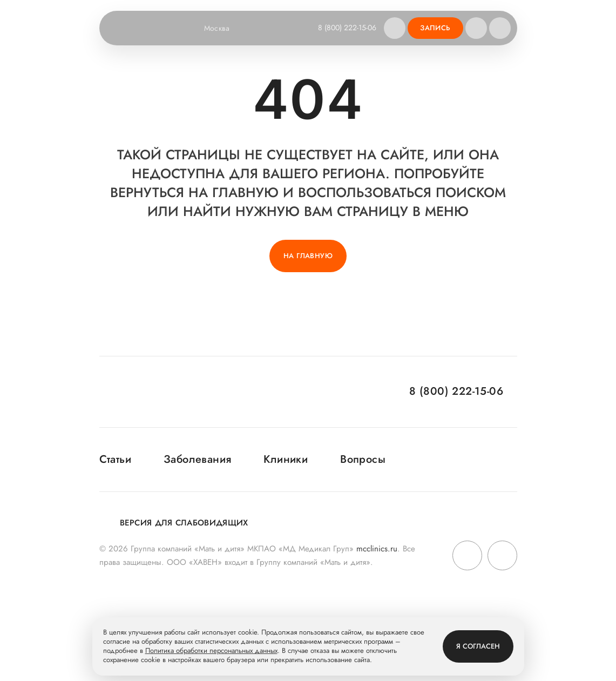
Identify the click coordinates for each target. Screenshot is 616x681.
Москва (224, 28)
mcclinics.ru (377, 549)
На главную (308, 256)
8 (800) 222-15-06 (347, 28)
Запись (435, 28)
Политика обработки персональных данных (211, 651)
